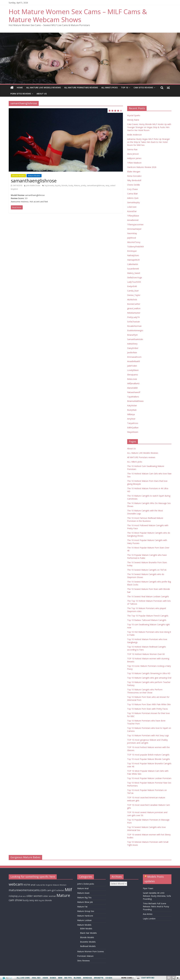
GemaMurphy (133, 202)
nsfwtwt (60, 890)
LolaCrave (132, 207)
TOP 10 (125, 88)
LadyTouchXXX (134, 282)
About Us (42, 94)
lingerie (49, 885)
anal (33, 885)
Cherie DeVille (134, 185)
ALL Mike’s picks (109, 88)
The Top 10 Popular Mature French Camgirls (148, 616)
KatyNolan (132, 405)
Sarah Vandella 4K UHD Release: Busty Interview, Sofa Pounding (157, 896)
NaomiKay (132, 233)
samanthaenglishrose (34, 181)
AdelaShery (132, 344)
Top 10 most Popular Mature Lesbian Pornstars (149, 778)
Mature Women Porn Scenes (91, 951)
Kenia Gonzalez (134, 176)
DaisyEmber (133, 348)
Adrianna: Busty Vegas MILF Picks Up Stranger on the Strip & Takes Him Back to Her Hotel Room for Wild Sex (149, 142)
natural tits (41, 885)
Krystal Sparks (134, 115)
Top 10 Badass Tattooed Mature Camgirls (147, 620)
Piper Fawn (148, 888)
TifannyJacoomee (135, 224)
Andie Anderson (134, 135)
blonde (64, 185)
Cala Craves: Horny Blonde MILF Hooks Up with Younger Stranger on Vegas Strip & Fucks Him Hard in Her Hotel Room (149, 127)
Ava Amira (148, 914)
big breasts (49, 185)
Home (20, 88)
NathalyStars (133, 255)
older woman (50, 896)
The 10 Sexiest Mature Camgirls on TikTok (147, 570)
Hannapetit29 (133, 260)
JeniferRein (132, 353)
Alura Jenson (133, 154)
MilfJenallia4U (133, 383)
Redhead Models (88, 946)
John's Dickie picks (86, 884)
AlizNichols (132, 300)
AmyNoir (131, 419)
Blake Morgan (134, 172)
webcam (16, 884)
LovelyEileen (133, 370)
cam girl (51, 890)
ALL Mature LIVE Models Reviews (44, 88)
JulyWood (132, 238)
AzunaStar (132, 211)
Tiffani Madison (134, 163)
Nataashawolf (134, 392)
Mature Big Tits (84, 897)
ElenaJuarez (133, 375)
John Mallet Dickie (33, 185)
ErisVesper (132, 251)
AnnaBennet (133, 220)
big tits (58, 185)
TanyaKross (133, 423)
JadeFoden (132, 366)
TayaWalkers (133, 397)
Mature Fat (82, 907)
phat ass (22, 896)
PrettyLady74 (133, 317)
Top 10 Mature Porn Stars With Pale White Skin (149, 704)
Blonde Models (18, 176)
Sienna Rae (132, 149)
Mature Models (34, 176)
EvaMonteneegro (135, 330)
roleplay (13, 896)
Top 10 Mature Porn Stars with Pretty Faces (148, 709)
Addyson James (134, 158)
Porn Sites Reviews (21, 94)
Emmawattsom (134, 357)
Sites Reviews (84, 961)
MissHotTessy (134, 242)
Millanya (131, 414)
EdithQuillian (133, 428)
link (178, 935)
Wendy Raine (133, 120)
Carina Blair (132, 194)
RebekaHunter (134, 313)
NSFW (27, 885)
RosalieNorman (134, 326)
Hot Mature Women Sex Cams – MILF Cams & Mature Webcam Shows (78, 15)
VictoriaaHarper (134, 229)
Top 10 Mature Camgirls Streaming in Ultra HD (149, 673)
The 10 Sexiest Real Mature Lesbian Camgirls (148, 596)
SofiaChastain (134, 322)
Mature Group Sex (86, 911)
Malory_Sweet (134, 273)
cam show (15, 900)
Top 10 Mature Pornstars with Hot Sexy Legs (148, 735)
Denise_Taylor (134, 295)
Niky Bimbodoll (134, 180)
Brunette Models (88, 942)
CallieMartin (133, 264)
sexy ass (34, 900)
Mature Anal (83, 888)
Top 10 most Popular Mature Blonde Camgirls (149, 759)
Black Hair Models (88, 933)
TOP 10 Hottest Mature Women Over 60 (146, 654)
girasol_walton (134, 308)
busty (71, 185)
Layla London (149, 919)
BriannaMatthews (135, 401)
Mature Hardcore (85, 916)
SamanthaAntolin (135, 339)
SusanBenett (133, 269)
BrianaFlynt (132, 335)
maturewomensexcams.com (27, 890)
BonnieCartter (134, 304)
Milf (68, 890)
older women (34, 896)
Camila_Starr (133, 291)
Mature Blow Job (85, 902)
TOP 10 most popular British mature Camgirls (148, 755)
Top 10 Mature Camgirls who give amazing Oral (149, 678)
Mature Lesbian (84, 920)
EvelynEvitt (132, 286)
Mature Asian (83, 893)
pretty (83, 185)
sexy (107, 185)
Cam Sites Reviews (143, 88)
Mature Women (60, 885)
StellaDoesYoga (135, 277)
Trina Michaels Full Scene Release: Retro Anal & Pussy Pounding (156, 906)
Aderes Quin (133, 198)
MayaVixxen (133, 432)
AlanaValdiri (132, 388)
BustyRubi (132, 410)
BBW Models (86, 929)
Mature (77, 185)
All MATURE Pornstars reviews (81, 88)
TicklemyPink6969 (135, 247)
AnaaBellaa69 (134, 361)
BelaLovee (132, 379)
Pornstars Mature (85, 956)
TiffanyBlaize (133, 216)
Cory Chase (132, 189)
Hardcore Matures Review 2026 (142, 167)
